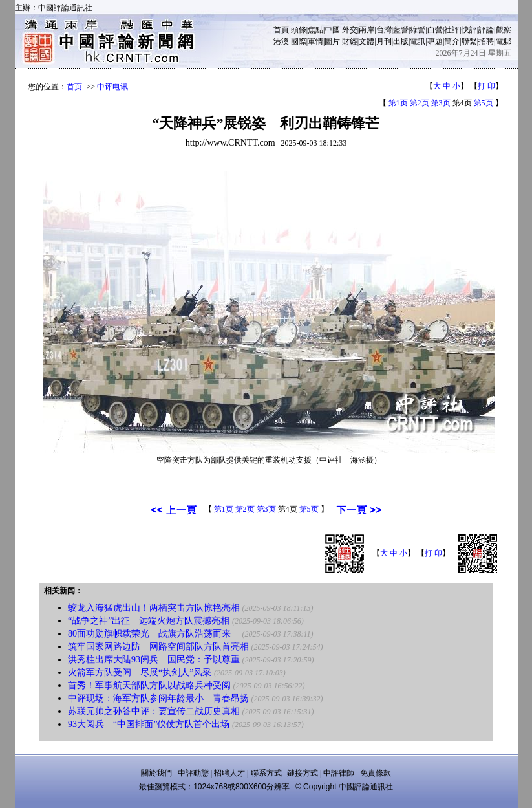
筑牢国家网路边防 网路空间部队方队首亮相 (158, 647)
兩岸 (367, 30)
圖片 (332, 41)
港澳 (281, 41)
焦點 (315, 30)
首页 (74, 87)
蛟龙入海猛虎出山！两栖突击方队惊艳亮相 (154, 608)
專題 (435, 41)
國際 (299, 41)
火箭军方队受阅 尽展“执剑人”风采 (140, 672)
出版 (401, 41)
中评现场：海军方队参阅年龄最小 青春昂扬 (158, 698)
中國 (332, 30)
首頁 (281, 30)
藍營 (401, 30)
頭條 (299, 30)
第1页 (398, 103)
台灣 (384, 30)
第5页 (484, 103)
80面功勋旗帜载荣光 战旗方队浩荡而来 (154, 634)
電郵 (504, 41)
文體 (367, 41)
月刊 (384, 41)
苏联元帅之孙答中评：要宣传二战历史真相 (154, 711)
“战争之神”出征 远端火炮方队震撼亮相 (149, 621)
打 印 (486, 86)
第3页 (441, 103)
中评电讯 (112, 87)
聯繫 (469, 41)
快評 (469, 30)
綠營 (418, 30)
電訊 (418, 41)
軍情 (315, 41)
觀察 (504, 30)
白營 (435, 30)
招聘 (486, 41)
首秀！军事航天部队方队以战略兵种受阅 (149, 685)
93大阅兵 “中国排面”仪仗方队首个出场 (149, 724)
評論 (486, 30)
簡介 (452, 41)
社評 (452, 30)
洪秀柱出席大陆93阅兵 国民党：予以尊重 (154, 660)
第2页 (420, 103)
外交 (350, 30)
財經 (350, 41)
